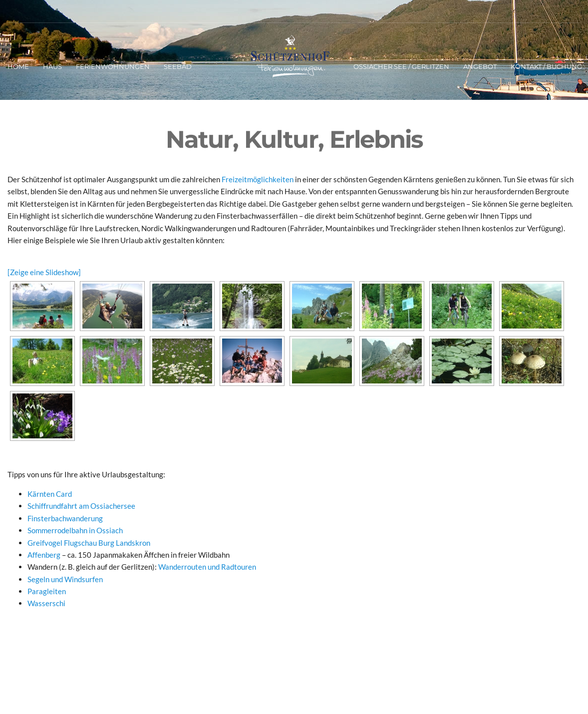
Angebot (480, 66)
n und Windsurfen (74, 579)
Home (18, 66)
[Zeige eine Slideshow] (44, 272)
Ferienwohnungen (113, 66)
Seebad (178, 66)
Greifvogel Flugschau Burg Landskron (89, 543)
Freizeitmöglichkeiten (258, 179)
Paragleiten (47, 591)
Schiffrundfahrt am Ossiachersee (81, 506)
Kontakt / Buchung (546, 66)
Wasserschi (46, 603)
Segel (36, 579)
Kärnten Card (50, 494)
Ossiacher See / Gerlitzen (401, 66)
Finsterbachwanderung (65, 518)
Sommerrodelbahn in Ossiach (75, 530)
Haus (52, 66)
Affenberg (44, 555)
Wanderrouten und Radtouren (207, 567)
